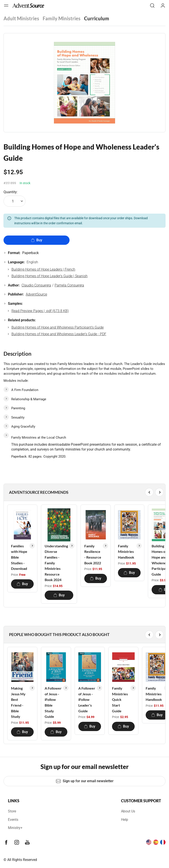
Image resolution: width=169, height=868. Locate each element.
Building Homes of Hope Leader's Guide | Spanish (50, 276)
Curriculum (97, 18)
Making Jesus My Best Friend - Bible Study (18, 702)
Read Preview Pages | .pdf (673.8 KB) (40, 311)
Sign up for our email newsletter (85, 781)
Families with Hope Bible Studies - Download (19, 557)
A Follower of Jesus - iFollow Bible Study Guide (53, 702)
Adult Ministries (21, 18)
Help (125, 820)
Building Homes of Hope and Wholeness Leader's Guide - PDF (59, 334)
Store (12, 811)
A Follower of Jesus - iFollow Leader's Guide (87, 699)
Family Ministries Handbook (126, 552)
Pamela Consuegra (69, 285)
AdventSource (36, 294)
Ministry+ (15, 828)
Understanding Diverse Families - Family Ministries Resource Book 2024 (56, 563)
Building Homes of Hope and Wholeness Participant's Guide (58, 327)
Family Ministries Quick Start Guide (120, 699)
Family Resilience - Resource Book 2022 (93, 554)
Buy (37, 240)
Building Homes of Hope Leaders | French (43, 269)
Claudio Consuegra (36, 285)
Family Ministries (62, 18)
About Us (128, 811)
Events (13, 820)
